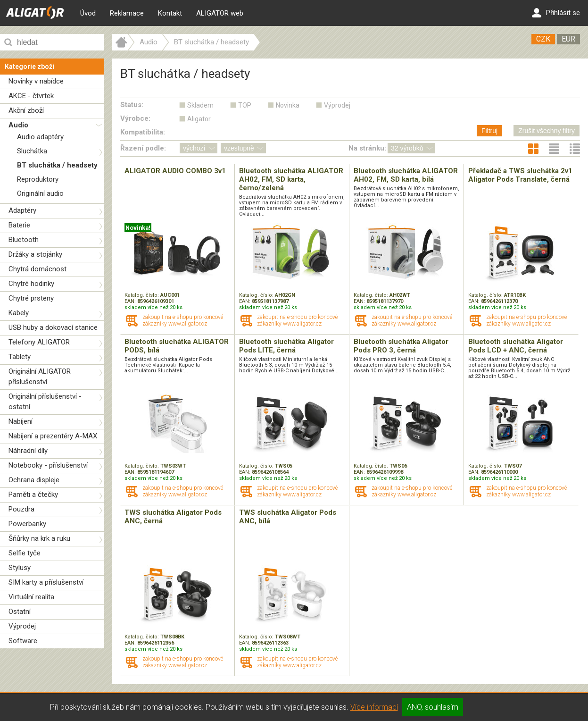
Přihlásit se (556, 13)
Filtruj (489, 131)
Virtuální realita (31, 597)
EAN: (131, 301)
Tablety (20, 357)
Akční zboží (26, 110)
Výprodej (22, 626)
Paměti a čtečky (33, 495)
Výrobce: (135, 118)
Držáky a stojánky (35, 254)
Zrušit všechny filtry (547, 131)
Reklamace (127, 13)
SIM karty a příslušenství (46, 582)
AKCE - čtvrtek (31, 96)
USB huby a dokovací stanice (53, 327)
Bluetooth (24, 240)
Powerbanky (27, 524)
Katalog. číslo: (142, 295)
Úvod (88, 13)
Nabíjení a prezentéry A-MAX (53, 436)
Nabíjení (21, 421)
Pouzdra (21, 509)
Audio (18, 125)
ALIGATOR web (220, 13)
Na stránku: (367, 148)
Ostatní (20, 612)
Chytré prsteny (31, 298)
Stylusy (20, 568)
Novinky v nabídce (36, 81)
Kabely (19, 313)
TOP (245, 105)
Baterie (19, 225)
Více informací (374, 707)
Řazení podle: (143, 148)
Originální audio (40, 193)
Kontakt (170, 13)
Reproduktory (38, 179)
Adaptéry (22, 210)
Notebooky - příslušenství (48, 465)
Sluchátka (32, 151)
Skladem (200, 105)
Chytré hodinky (31, 284)
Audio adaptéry (40, 137)
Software (23, 641)
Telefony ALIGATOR (39, 342)
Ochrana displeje (34, 480)
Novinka (288, 105)
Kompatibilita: (143, 132)
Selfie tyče (25, 553)
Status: (132, 105)
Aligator (199, 119)
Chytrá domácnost (37, 269)
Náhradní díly (28, 451)
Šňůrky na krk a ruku (39, 538)
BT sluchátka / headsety (57, 165)
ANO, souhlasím (433, 707)
